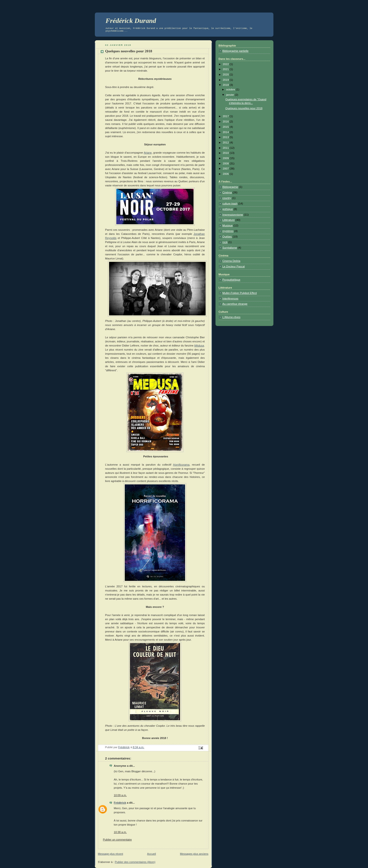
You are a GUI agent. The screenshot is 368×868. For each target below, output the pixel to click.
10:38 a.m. (120, 832)
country (227, 198)
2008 (226, 163)
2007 (226, 169)
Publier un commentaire (118, 840)
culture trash (230, 203)
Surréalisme (230, 248)
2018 (226, 85)
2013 (226, 137)
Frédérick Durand (131, 21)
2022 (226, 64)
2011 (226, 148)
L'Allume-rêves (232, 317)
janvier (231, 95)
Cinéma (227, 192)
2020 (226, 75)
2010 (226, 153)
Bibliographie (230, 187)
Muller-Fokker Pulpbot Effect (240, 293)
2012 (226, 142)
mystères (228, 231)
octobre (231, 89)
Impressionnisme (233, 215)
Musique (228, 225)
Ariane (148, 153)
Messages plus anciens (194, 854)
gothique (228, 209)
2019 (226, 80)
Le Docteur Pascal (234, 266)
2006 (226, 174)
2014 (226, 132)
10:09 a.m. (120, 795)
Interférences (230, 298)
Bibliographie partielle (236, 51)
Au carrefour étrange (235, 304)
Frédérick (120, 803)
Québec (227, 237)
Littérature (229, 220)
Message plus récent (111, 854)
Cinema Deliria (231, 261)
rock (225, 242)
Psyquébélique (231, 280)
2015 (226, 127)
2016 (226, 122)
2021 (226, 69)
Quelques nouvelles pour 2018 (244, 108)
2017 (226, 116)
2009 (226, 158)
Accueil (152, 854)
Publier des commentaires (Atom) (135, 862)
